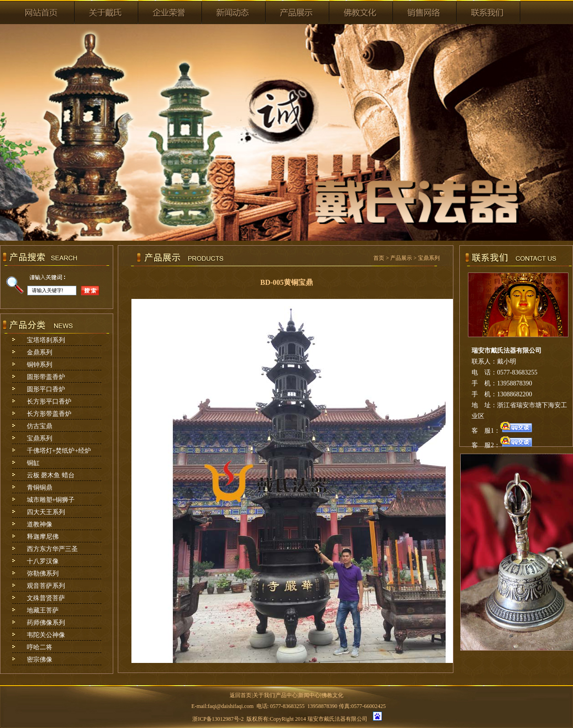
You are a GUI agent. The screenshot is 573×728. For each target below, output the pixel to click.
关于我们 (264, 695)
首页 (379, 258)
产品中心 (286, 695)
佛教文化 (332, 695)
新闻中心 (309, 695)
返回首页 (241, 695)
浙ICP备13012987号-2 (218, 719)
